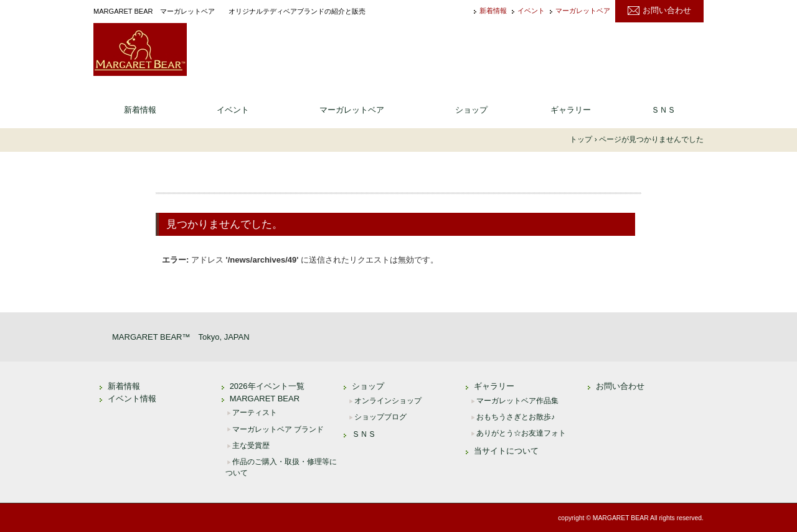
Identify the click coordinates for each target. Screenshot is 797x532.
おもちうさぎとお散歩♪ (516, 417)
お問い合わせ (667, 11)
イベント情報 (132, 399)
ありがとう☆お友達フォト (521, 433)
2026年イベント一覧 (267, 386)
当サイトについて (506, 451)
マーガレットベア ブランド (278, 429)
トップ (581, 139)
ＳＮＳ (663, 110)
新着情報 (493, 11)
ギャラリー (571, 110)
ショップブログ (380, 417)
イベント (531, 11)
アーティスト (255, 413)
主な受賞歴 (251, 446)
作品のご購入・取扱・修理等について (281, 467)
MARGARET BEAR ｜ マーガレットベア (140, 49)
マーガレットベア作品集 (517, 401)
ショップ (471, 110)
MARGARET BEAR (265, 399)
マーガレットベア (583, 11)
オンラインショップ (388, 401)
